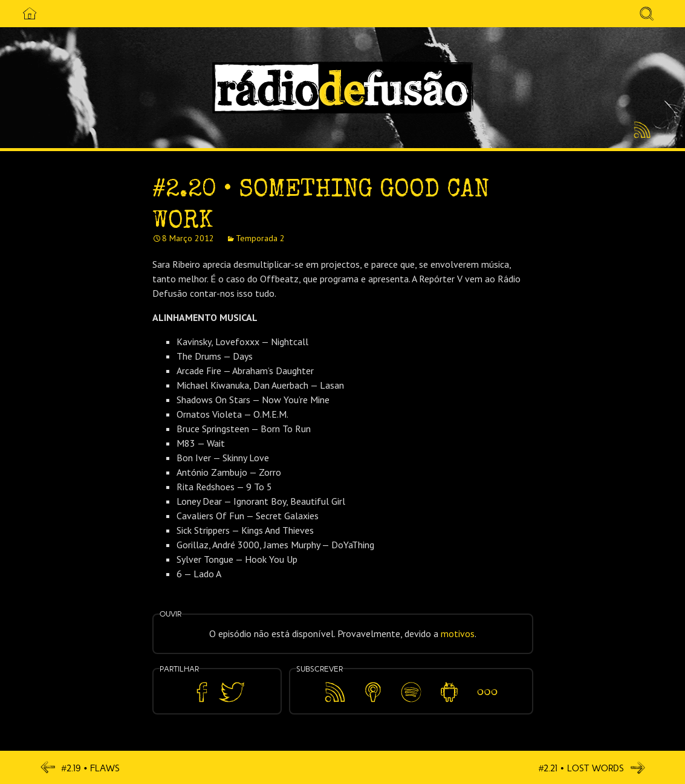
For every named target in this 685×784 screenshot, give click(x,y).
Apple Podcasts (373, 690)
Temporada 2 (260, 238)
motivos (458, 633)
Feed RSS (640, 131)
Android (450, 684)
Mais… (487, 684)
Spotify (411, 684)
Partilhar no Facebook (202, 692)
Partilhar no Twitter (232, 692)
